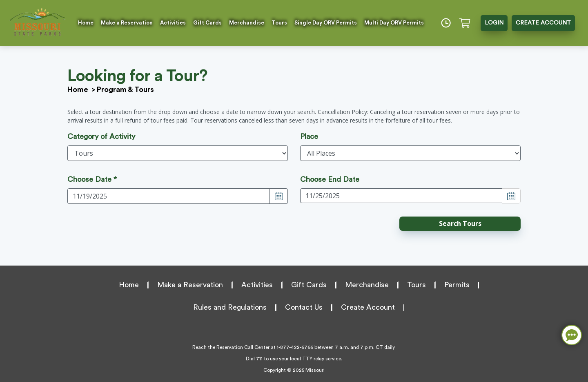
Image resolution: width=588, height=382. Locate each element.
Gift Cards (207, 23)
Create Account (368, 307)
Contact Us (304, 307)
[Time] (446, 23)
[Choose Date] (278, 196)
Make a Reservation (127, 23)
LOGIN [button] (494, 23)
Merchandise (247, 23)
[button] (460, 224)
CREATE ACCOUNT (543, 23)
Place (309, 136)
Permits (457, 285)
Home (86, 23)
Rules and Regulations (230, 307)
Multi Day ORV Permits (394, 23)
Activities (173, 23)
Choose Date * (92, 179)
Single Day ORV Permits (326, 23)
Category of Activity (101, 136)
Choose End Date (330, 179)
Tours (279, 23)
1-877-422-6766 (295, 347)
